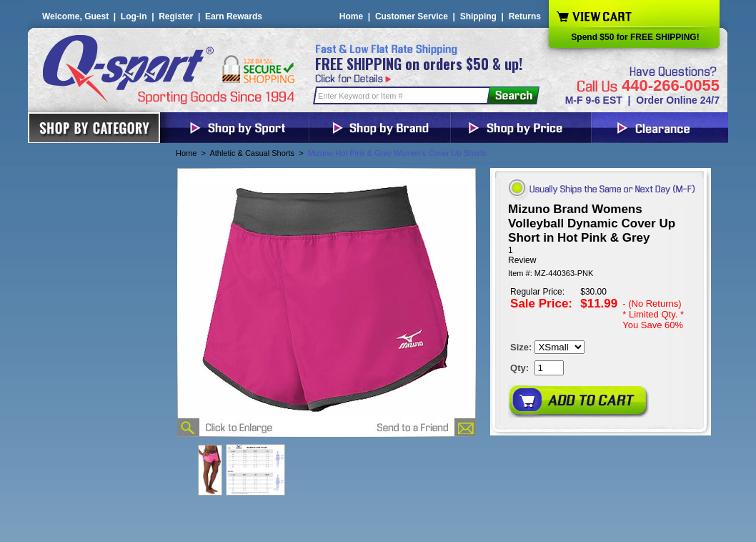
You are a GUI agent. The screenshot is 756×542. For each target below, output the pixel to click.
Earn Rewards (234, 16)
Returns (525, 16)
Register (176, 16)
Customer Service (412, 16)
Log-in (134, 16)
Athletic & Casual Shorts (252, 153)
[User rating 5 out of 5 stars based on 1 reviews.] (601, 255)
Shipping (478, 16)
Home (351, 16)
